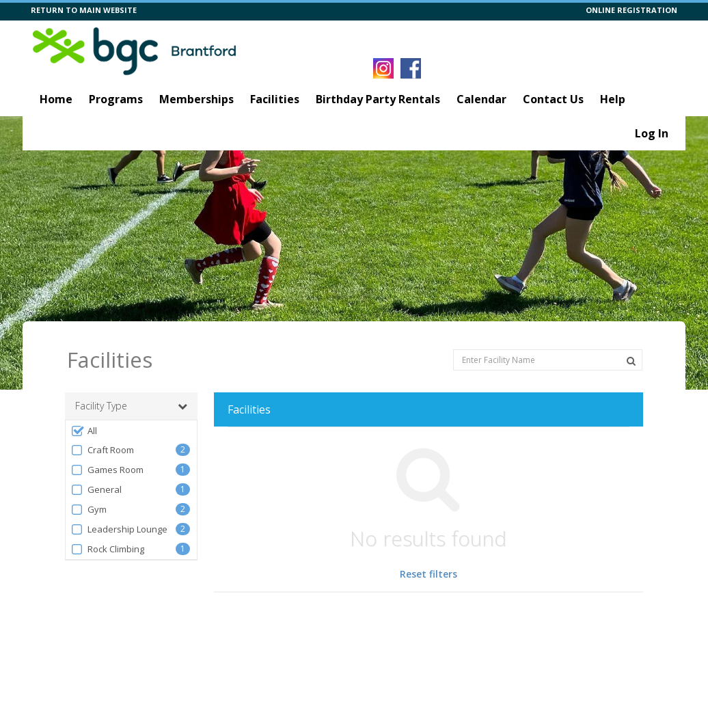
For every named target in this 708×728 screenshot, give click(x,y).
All (84, 431)
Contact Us (553, 99)
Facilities (275, 99)
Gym (88, 510)
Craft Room (102, 450)
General (96, 490)
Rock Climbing (107, 549)
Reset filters (428, 574)
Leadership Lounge (119, 529)
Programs (116, 99)
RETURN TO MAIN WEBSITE (84, 10)
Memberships (196, 99)
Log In (652, 133)
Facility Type (131, 406)
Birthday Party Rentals (378, 99)
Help (613, 99)
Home (56, 99)
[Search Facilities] (631, 361)
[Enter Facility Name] (548, 360)
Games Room (107, 470)
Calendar (481, 99)
